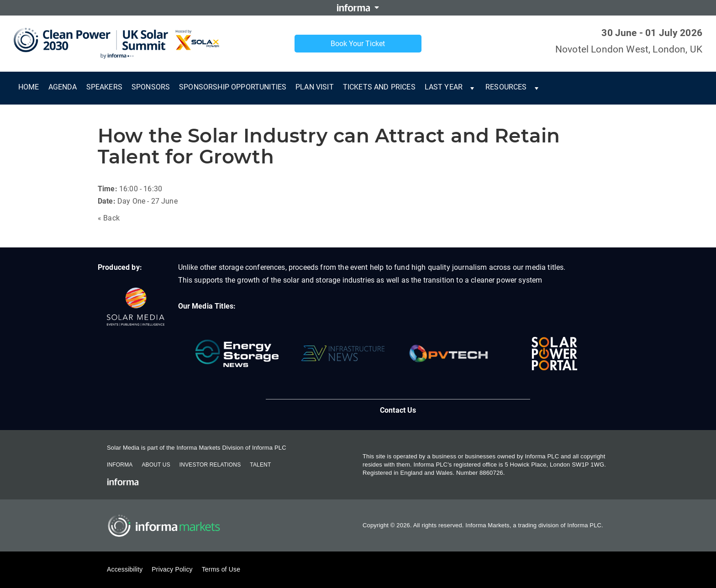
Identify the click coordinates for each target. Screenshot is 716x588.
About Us (156, 465)
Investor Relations (210, 465)
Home (29, 87)
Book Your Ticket (358, 44)
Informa (120, 465)
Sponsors (151, 87)
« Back (109, 218)
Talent (260, 465)
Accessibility (125, 569)
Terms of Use (221, 569)
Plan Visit (315, 87)
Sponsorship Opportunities (233, 87)
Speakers (104, 87)
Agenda (63, 87)
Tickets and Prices (379, 87)
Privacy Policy (172, 569)
